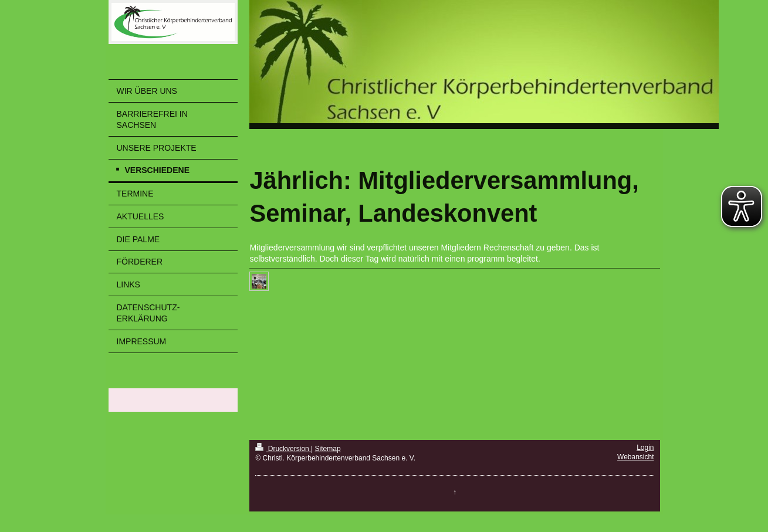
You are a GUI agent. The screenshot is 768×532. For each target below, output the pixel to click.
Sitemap (328, 449)
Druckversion (283, 449)
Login (645, 448)
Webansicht (635, 457)
